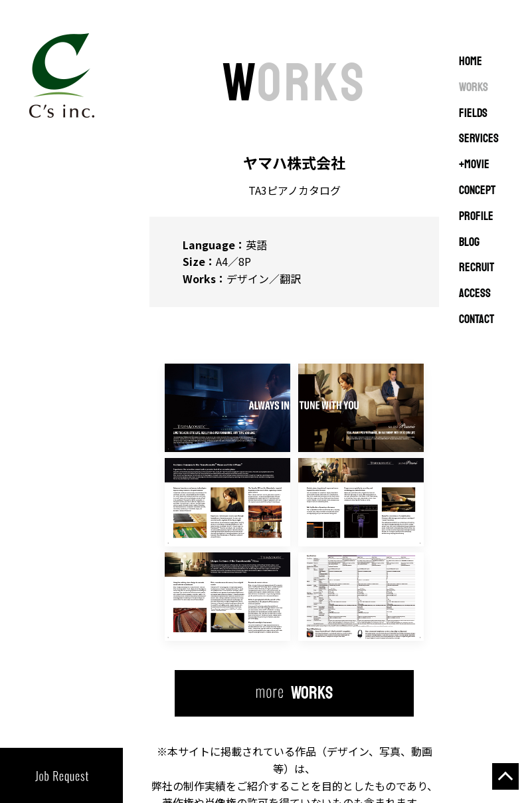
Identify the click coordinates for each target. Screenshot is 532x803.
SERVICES (479, 139)
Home (471, 62)
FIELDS (473, 114)
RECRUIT (477, 268)
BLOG (469, 243)
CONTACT (477, 320)
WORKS (474, 88)
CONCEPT (477, 191)
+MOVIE (474, 165)
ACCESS (475, 294)
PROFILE (476, 217)
